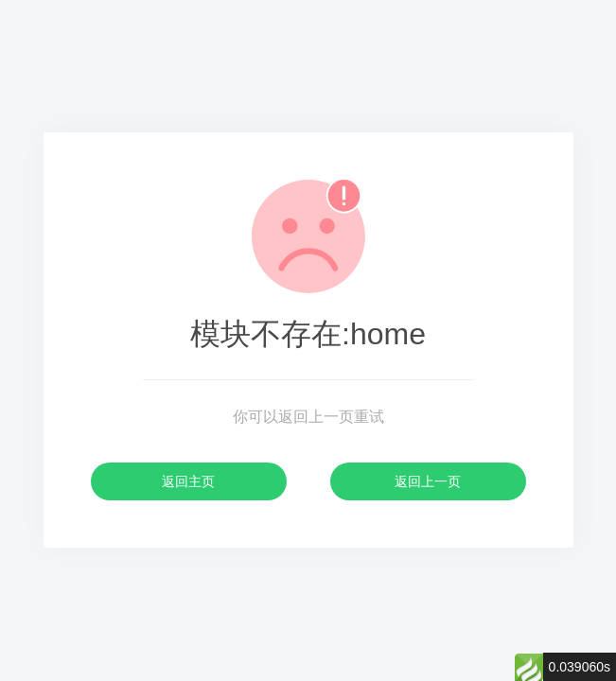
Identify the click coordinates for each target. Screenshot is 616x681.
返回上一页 (428, 481)
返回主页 (188, 481)
